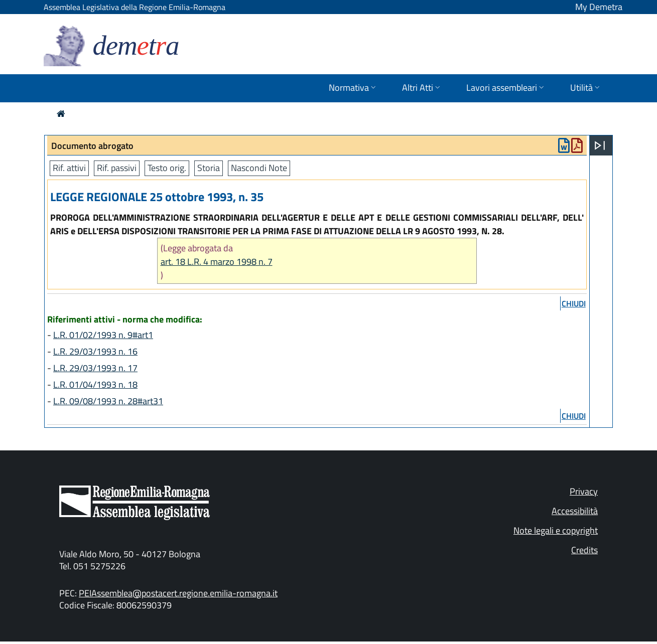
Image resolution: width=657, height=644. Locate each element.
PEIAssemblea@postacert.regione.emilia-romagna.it (178, 593)
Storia (209, 168)
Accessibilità (575, 511)
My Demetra (599, 7)
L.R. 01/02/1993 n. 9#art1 (103, 335)
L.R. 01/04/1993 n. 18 (95, 384)
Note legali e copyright (556, 530)
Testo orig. (167, 168)
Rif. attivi (69, 168)
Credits (584, 550)
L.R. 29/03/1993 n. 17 (95, 368)
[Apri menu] (600, 145)
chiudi (574, 303)
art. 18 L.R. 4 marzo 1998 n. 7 (217, 262)
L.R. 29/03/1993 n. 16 (95, 351)
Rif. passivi (117, 168)
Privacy (584, 491)
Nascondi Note (259, 168)
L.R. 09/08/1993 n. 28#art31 (108, 401)
